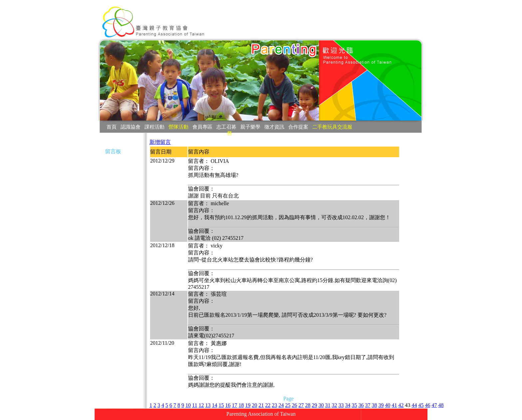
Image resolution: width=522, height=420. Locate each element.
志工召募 (226, 127)
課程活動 (154, 127)
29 (314, 405)
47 (434, 405)
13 (208, 405)
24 (281, 405)
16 (228, 405)
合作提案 (298, 127)
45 (421, 405)
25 (288, 405)
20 (254, 405)
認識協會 (130, 127)
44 (414, 405)
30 (321, 405)
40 (388, 405)
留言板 (113, 151)
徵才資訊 (274, 127)
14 (214, 405)
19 (248, 405)
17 (234, 405)
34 (348, 405)
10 (188, 405)
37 (368, 405)
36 (361, 405)
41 (394, 405)
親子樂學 (250, 127)
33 (341, 405)
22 (268, 405)
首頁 (112, 127)
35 (354, 405)
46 (427, 405)
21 (261, 405)
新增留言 (160, 142)
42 (401, 405)
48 (441, 405)
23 (274, 405)
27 (301, 405)
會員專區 (202, 127)
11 (195, 405)
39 (381, 405)
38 (374, 405)
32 (334, 405)
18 (241, 405)
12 (201, 405)
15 (221, 405)
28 (308, 405)
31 (328, 405)
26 (294, 405)
